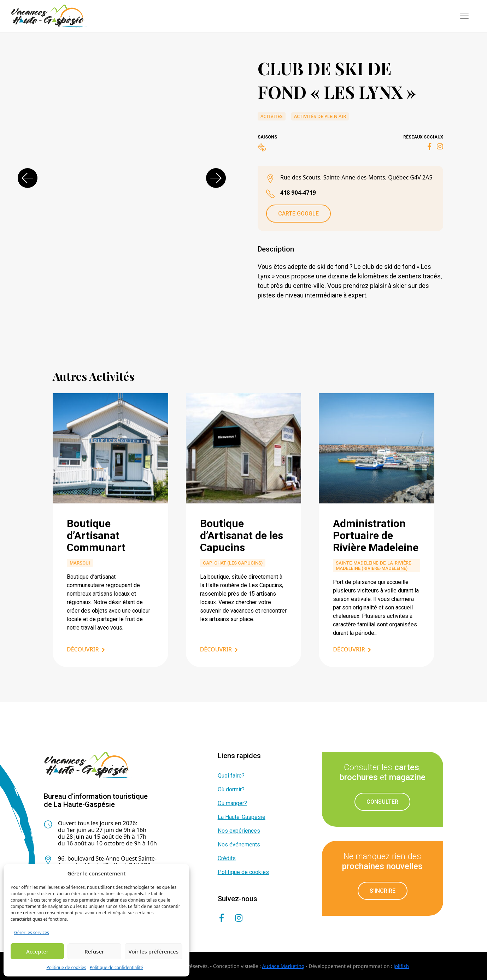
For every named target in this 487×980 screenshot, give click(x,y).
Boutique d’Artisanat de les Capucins (242, 535)
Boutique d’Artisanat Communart (96, 535)
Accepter (37, 951)
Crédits (227, 858)
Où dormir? (231, 789)
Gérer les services (32, 932)
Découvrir (83, 650)
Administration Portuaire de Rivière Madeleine (376, 535)
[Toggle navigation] (464, 16)
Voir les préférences (154, 951)
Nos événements (239, 845)
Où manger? (232, 803)
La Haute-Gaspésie (242, 817)
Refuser (94, 951)
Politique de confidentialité (116, 967)
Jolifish (401, 966)
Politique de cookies (66, 967)
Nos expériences (239, 831)
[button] (28, 178)
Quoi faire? (231, 776)
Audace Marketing (283, 966)
